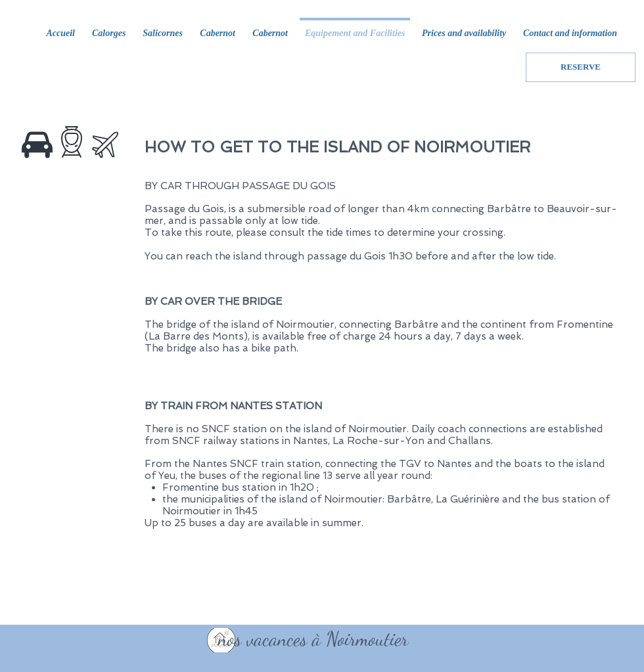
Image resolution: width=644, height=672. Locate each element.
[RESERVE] (581, 67)
